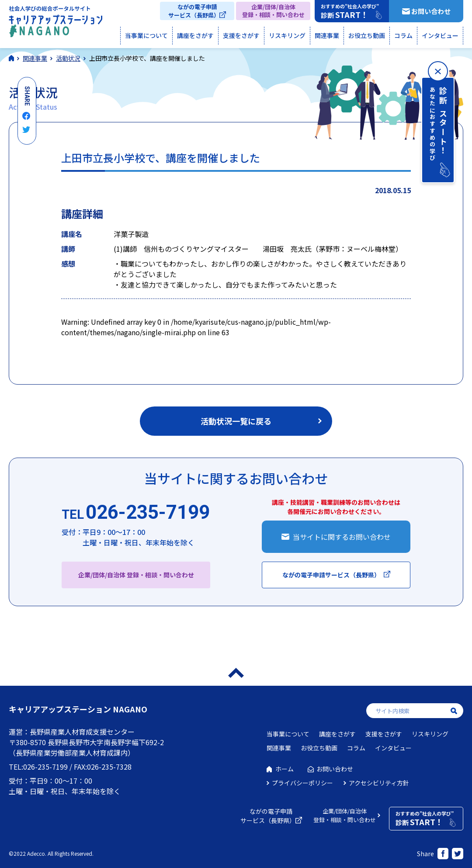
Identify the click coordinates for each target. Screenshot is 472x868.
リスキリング (287, 35)
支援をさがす (241, 35)
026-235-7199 (136, 513)
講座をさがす (195, 35)
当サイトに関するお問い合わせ (342, 537)
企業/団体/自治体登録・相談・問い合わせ (273, 11)
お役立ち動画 (367, 35)
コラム (403, 35)
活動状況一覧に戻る (236, 421)
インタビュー (440, 35)
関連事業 (327, 35)
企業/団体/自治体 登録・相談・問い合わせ (136, 575)
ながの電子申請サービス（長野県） (194, 11)
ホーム (285, 769)
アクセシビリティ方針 (379, 783)
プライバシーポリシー (302, 783)
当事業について (146, 35)
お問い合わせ (431, 11)
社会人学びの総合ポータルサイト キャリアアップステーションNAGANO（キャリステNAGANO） (56, 24)
